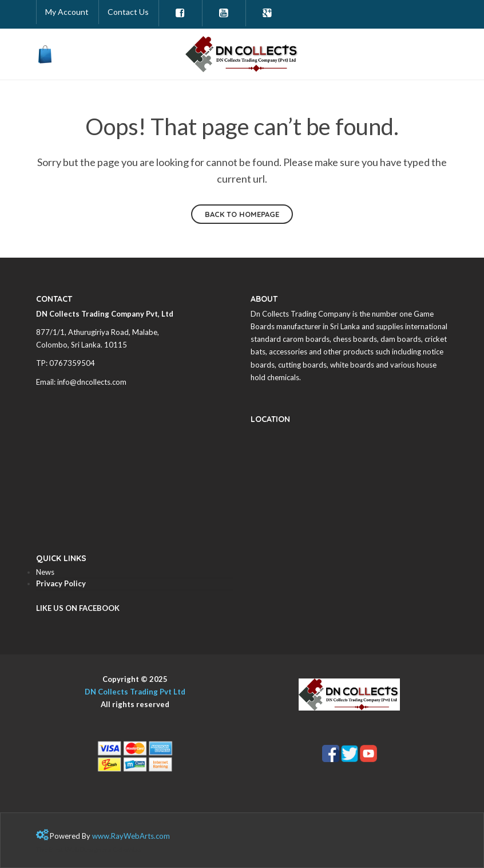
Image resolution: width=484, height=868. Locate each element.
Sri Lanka (86, 345)
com (163, 836)
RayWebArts (132, 836)
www (101, 836)
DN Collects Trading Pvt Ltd (135, 692)
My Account (67, 12)
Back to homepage (242, 214)
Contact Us (128, 12)
